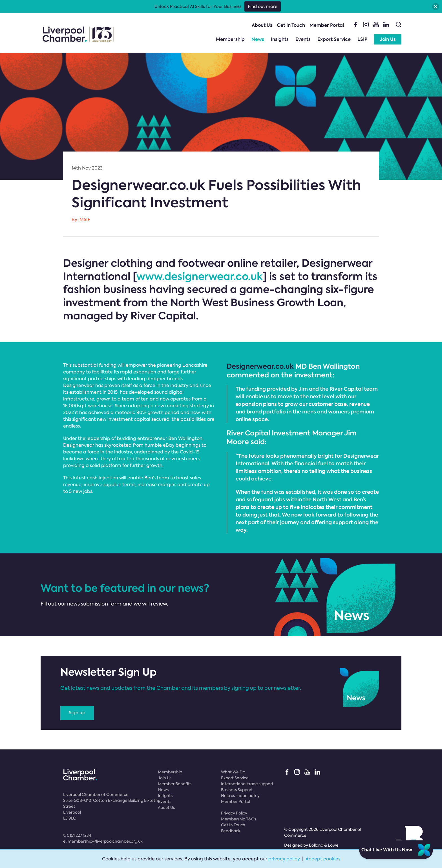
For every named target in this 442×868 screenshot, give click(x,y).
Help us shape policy (240, 796)
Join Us (388, 39)
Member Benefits (175, 784)
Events (303, 39)
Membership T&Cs (238, 819)
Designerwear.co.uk (260, 366)
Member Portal (327, 25)
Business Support (237, 790)
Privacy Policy (234, 813)
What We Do (233, 772)
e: (103, 841)
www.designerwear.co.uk (200, 276)
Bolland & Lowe (324, 845)
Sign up (77, 713)
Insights (280, 39)
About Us (262, 25)
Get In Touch (291, 25)
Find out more (263, 6)
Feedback (231, 831)
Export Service (334, 39)
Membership (230, 39)
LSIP (362, 39)
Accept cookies (323, 859)
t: (77, 835)
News (258, 39)
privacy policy (284, 859)
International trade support (247, 784)
